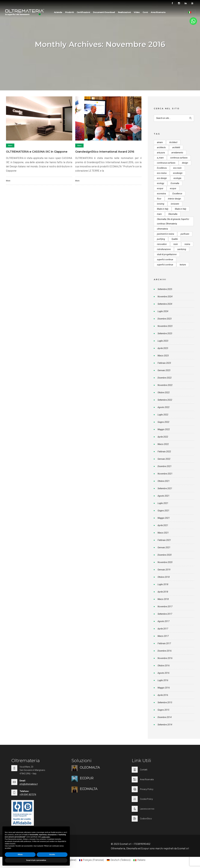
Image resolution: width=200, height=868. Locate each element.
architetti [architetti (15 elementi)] (176, 147)
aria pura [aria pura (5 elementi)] (161, 153)
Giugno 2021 (163, 511)
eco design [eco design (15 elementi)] (162, 178)
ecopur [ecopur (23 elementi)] (173, 188)
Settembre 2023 (165, 333)
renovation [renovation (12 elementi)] (162, 244)
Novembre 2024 (165, 297)
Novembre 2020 (165, 562)
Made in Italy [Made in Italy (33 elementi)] (163, 209)
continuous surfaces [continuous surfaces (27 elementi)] (166, 163)
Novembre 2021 (165, 474)
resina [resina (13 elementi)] (187, 244)
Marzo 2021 (163, 533)
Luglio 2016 (163, 680)
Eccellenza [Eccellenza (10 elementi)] (162, 168)
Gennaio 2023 (164, 370)
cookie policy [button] (46, 837)
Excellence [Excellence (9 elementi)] (177, 194)
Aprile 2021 (163, 525)
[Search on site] (174, 118)
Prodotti (70, 12)
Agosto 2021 (164, 496)
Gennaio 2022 (164, 459)
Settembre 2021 (165, 488)
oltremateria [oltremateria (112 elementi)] (162, 229)
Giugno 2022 (163, 422)
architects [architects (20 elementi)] (161, 147)
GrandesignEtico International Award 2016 (105, 152)
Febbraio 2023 (164, 363)
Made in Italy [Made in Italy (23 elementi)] (181, 209)
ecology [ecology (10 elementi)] (160, 183)
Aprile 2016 (163, 695)
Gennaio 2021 (164, 547)
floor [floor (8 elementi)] (159, 199)
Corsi (145, 12)
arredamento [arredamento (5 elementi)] (177, 153)
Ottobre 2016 (164, 666)
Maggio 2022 (164, 429)
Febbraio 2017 (164, 643)
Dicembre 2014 (165, 717)
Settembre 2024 (165, 304)
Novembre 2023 (165, 326)
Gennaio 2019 (164, 570)
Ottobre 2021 (164, 481)
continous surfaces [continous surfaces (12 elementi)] (179, 158)
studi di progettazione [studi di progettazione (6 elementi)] (167, 254)
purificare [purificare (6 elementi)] (185, 234)
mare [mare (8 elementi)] (159, 214)
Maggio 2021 (164, 518)
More (8, 181)
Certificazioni (83, 12)
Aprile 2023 (163, 348)
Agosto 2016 (164, 673)
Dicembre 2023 (165, 319)
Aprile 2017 (163, 629)
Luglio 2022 (163, 415)
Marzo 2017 (163, 636)
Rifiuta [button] (20, 855)
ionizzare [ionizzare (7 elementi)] (175, 204)
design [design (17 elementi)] (185, 163)
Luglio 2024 (163, 311)
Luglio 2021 (163, 503)
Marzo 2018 (163, 599)
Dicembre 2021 (165, 466)
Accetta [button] (52, 855)
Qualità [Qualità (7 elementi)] (175, 239)
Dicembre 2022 (165, 378)
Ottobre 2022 (164, 393)
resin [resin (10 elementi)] (176, 244)
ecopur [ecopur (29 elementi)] (160, 188)
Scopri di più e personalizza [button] (36, 860)
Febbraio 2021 (164, 540)
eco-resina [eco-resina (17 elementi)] (162, 173)
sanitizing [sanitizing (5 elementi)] (182, 249)
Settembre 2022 (165, 400)
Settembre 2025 (165, 289)
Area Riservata (158, 12)
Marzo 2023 (163, 356)
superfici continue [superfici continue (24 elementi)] (165, 260)
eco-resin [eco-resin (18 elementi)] (177, 168)
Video (137, 12)
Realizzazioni (124, 12)
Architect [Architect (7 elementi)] (173, 142)
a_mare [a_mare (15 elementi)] (160, 158)
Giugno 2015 (163, 710)
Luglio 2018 (163, 584)
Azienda (58, 12)
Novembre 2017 (165, 607)
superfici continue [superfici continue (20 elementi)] (165, 265)
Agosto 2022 (164, 407)
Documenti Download (104, 12)
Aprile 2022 (163, 437)
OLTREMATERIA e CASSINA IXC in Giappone (37, 152)
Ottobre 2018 (164, 577)
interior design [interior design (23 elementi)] (174, 199)
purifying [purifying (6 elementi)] (161, 239)
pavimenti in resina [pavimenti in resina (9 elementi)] (165, 234)
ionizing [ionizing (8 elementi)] (161, 204)
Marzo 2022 (163, 444)
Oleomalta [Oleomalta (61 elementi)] (173, 214)
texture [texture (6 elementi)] (183, 265)
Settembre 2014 (165, 725)
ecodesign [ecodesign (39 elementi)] (178, 173)
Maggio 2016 (164, 688)
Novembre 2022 (165, 385)
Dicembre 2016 (165, 651)
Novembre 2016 (165, 658)
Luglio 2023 (163, 341)
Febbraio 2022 (164, 452)
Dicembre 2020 (165, 555)
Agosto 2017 (164, 621)
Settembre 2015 (165, 702)
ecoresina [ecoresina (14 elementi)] (161, 194)
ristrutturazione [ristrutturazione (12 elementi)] (164, 249)
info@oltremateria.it (29, 784)
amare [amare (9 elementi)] (160, 142)
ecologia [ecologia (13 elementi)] (177, 178)
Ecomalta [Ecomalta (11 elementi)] (175, 183)
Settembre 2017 (165, 614)
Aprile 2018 (163, 592)
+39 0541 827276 (28, 794)
